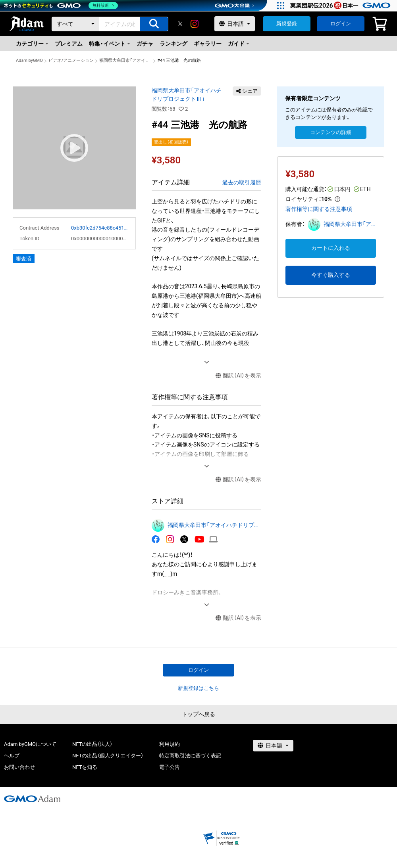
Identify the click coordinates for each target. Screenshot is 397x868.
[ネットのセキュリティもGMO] (61, 6)
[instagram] (195, 24)
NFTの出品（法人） (92, 744)
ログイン (341, 24)
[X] (180, 24)
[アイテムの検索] (154, 24)
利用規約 (170, 744)
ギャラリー (208, 44)
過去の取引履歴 (242, 182)
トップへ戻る (198, 714)
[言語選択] (235, 24)
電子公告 (170, 767)
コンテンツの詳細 (331, 132)
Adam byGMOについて (30, 744)
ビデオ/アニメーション (71, 60)
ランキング (173, 44)
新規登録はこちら (198, 688)
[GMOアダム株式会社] (32, 799)
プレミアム (69, 44)
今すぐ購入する (331, 275)
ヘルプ (12, 756)
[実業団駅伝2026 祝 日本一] (342, 6)
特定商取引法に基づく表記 (190, 756)
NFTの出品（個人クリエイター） (108, 756)
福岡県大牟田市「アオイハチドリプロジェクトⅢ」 (125, 60)
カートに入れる (331, 248)
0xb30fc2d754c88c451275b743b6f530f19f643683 (100, 228)
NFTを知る (85, 767)
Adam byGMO (29, 60)
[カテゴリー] (75, 24)
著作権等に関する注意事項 (319, 209)
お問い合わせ (19, 767)
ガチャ (145, 44)
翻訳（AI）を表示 (238, 376)
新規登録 (287, 24)
